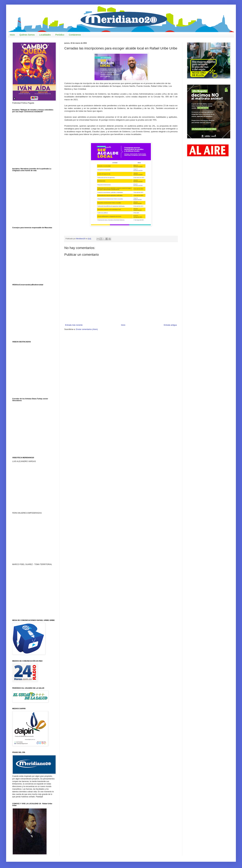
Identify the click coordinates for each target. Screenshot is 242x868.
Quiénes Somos (27, 35)
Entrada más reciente (74, 325)
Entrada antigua (170, 325)
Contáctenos (75, 35)
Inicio (12, 35)
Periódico (60, 35)
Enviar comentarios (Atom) (87, 329)
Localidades (45, 35)
